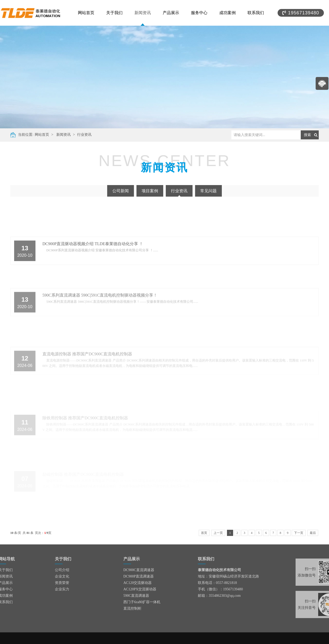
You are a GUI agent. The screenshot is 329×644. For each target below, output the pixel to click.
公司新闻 (121, 191)
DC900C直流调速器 (139, 570)
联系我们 (256, 13)
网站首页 (86, 13)
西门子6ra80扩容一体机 (142, 602)
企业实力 (47, 589)
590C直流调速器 (136, 596)
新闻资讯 (143, 13)
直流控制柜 (132, 608)
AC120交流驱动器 (138, 583)
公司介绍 (47, 570)
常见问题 (208, 191)
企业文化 (47, 576)
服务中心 (199, 13)
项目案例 (150, 191)
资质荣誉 (47, 583)
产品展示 (171, 13)
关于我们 (114, 13)
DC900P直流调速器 (139, 576)
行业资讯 (84, 135)
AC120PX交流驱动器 (140, 589)
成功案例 (227, 13)
